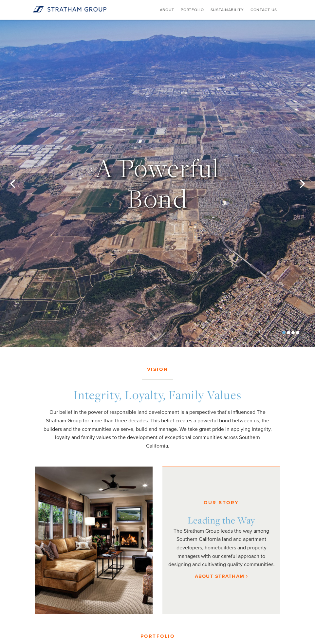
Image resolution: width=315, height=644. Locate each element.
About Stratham (221, 576)
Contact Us (264, 10)
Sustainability (227, 10)
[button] (24, 183)
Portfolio (192, 10)
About (167, 10)
